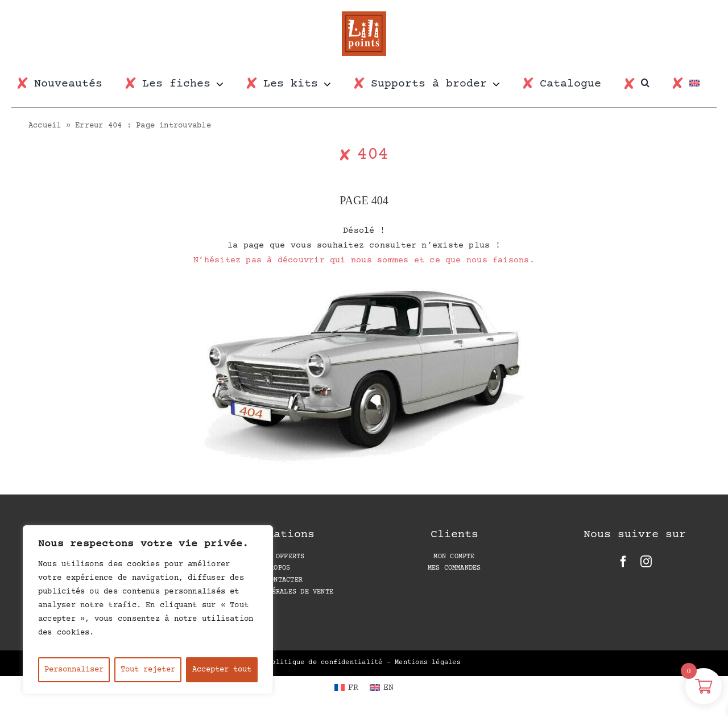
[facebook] (623, 562)
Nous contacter (274, 580)
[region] (148, 610)
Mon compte (454, 557)
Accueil (45, 126)
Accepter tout (222, 670)
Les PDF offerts (274, 557)
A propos (274, 568)
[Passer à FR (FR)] (346, 688)
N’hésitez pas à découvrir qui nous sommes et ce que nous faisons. (364, 260)
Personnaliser (74, 670)
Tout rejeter (148, 670)
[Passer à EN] (700, 84)
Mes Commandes (454, 568)
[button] (651, 83)
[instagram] (646, 562)
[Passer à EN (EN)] (382, 688)
